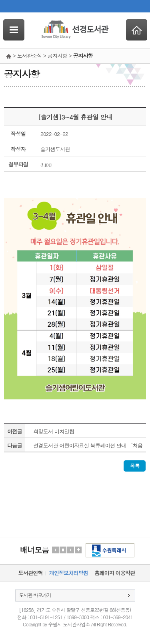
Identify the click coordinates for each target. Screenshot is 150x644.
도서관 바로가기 (35, 595)
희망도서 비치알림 (54, 431)
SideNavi (14, 30)
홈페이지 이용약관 (115, 573)
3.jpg (46, 164)
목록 (135, 466)
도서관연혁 (31, 573)
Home (137, 30)
